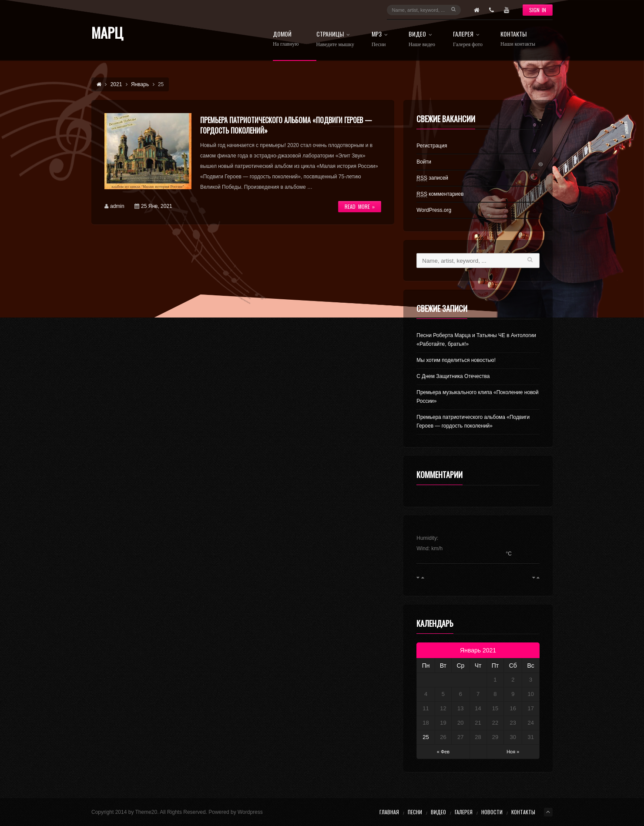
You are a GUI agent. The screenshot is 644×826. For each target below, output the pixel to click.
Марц (107, 32)
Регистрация (432, 146)
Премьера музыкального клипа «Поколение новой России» (478, 397)
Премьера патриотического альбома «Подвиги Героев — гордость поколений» (473, 421)
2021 (116, 84)
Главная (389, 812)
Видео (422, 39)
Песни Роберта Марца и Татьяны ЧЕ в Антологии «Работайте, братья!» (476, 340)
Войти (424, 162)
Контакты (518, 39)
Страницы (335, 39)
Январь (140, 84)
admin (117, 206)
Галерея (468, 39)
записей (432, 178)
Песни (415, 812)
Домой (286, 39)
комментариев (440, 194)
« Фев (443, 752)
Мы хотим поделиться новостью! (456, 360)
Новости (492, 812)
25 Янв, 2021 (157, 206)
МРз (381, 39)
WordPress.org (434, 210)
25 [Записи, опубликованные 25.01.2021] (426, 737)
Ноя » (513, 752)
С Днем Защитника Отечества (453, 376)
